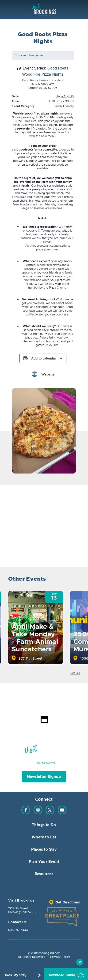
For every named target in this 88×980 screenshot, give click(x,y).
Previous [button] (63, 580)
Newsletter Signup (44, 777)
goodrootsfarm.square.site (49, 246)
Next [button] (76, 580)
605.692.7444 (18, 930)
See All (75, 673)
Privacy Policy (60, 957)
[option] (44, 431)
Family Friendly (64, 106)
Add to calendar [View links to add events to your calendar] (44, 358)
